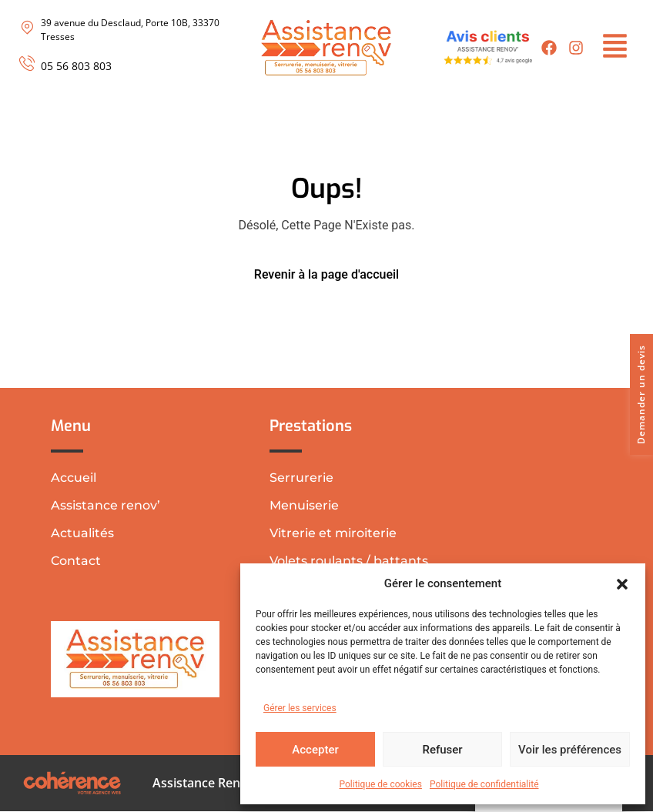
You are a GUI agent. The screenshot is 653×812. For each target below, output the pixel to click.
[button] (622, 583)
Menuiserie (304, 505)
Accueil (74, 478)
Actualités (82, 533)
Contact (76, 561)
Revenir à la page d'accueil (326, 274)
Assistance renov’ (105, 505)
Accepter (315, 750)
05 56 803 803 (76, 66)
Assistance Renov (202, 784)
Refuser (442, 750)
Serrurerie (301, 478)
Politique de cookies (381, 784)
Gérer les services (300, 708)
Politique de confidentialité (484, 784)
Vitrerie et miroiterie (333, 533)
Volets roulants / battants (349, 561)
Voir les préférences (570, 750)
